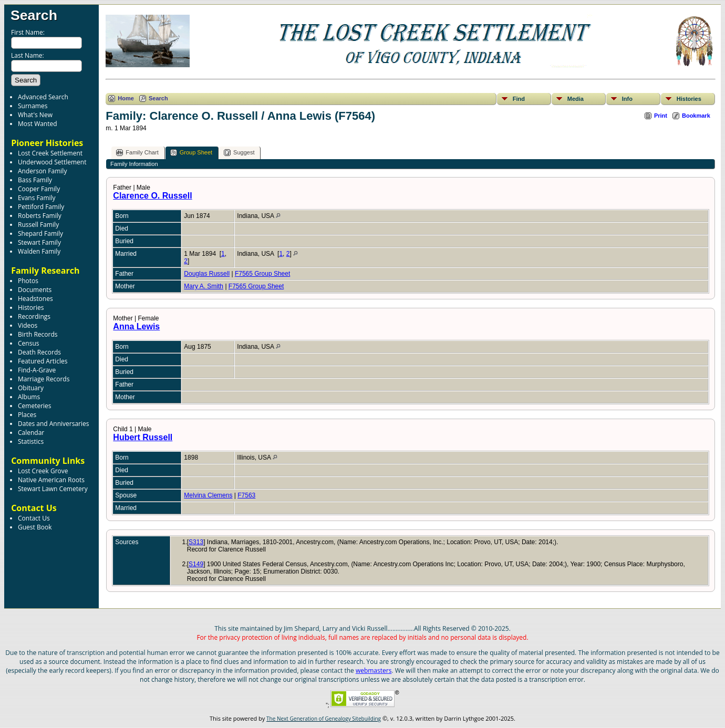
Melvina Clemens (208, 495)
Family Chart (137, 153)
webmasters (374, 670)
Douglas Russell (207, 274)
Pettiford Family (41, 207)
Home (126, 98)
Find (519, 99)
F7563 (246, 495)
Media (576, 99)
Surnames (33, 106)
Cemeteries (35, 406)
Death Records (39, 352)
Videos (28, 325)
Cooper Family (39, 189)
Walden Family (39, 251)
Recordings (34, 316)
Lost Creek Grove (43, 471)
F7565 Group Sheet (262, 274)
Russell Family (38, 225)
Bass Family (35, 180)
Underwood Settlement (52, 162)
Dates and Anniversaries (53, 424)
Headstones (35, 299)
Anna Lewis (136, 326)
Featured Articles (43, 361)
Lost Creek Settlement (50, 153)
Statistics (31, 441)
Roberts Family (40, 216)
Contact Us (34, 518)
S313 (196, 542)
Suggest (239, 153)
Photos (28, 281)
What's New (35, 115)
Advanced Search (43, 97)
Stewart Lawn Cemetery (53, 489)
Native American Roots (51, 480)
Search (34, 15)
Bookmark (696, 116)
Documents (35, 290)
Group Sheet (191, 153)
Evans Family (37, 198)
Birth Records (38, 334)
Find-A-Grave (37, 370)
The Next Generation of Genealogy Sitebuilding (324, 719)
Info (627, 99)
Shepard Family (40, 233)
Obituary (31, 388)
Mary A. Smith (204, 286)
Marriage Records (44, 379)
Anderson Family (42, 171)
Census (28, 343)
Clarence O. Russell (152, 196)
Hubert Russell (143, 437)
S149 (196, 564)
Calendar (31, 433)
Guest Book (35, 527)
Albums (29, 397)
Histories (31, 308)
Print (661, 116)
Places (27, 415)
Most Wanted (38, 124)
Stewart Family (39, 242)
